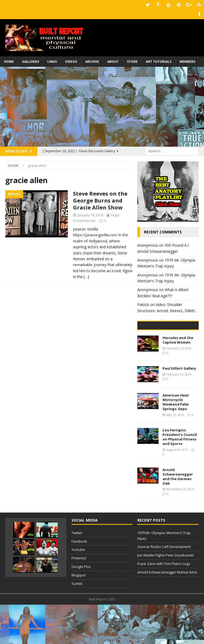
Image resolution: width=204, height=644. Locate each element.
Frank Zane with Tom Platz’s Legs (164, 603)
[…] (86, 276)
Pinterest (79, 598)
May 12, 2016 (175, 454)
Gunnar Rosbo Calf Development (164, 586)
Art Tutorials (159, 61)
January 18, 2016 (90, 214)
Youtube (78, 589)
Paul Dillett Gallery (179, 408)
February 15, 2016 (179, 388)
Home (9, 61)
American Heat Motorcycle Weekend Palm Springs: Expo (176, 442)
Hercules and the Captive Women (178, 380)
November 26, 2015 (180, 529)
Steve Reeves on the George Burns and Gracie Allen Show (100, 200)
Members (187, 61)
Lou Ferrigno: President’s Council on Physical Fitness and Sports (180, 476)
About (113, 61)
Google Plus (81, 606)
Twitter (77, 572)
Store (132, 61)
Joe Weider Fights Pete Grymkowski (166, 595)
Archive (92, 61)
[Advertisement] (102, 106)
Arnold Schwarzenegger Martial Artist (167, 612)
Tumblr (77, 623)
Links (52, 61)
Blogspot (78, 614)
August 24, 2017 (177, 489)
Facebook (79, 581)
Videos (71, 61)
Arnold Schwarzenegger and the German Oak (178, 516)
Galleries (31, 61)
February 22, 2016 (179, 414)
